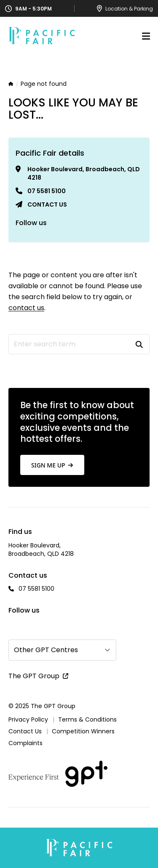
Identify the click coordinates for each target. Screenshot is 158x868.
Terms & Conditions (87, 719)
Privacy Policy (28, 719)
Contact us (47, 204)
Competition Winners (83, 731)
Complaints (25, 743)
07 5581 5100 (47, 191)
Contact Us (25, 731)
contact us (26, 308)
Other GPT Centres (46, 650)
